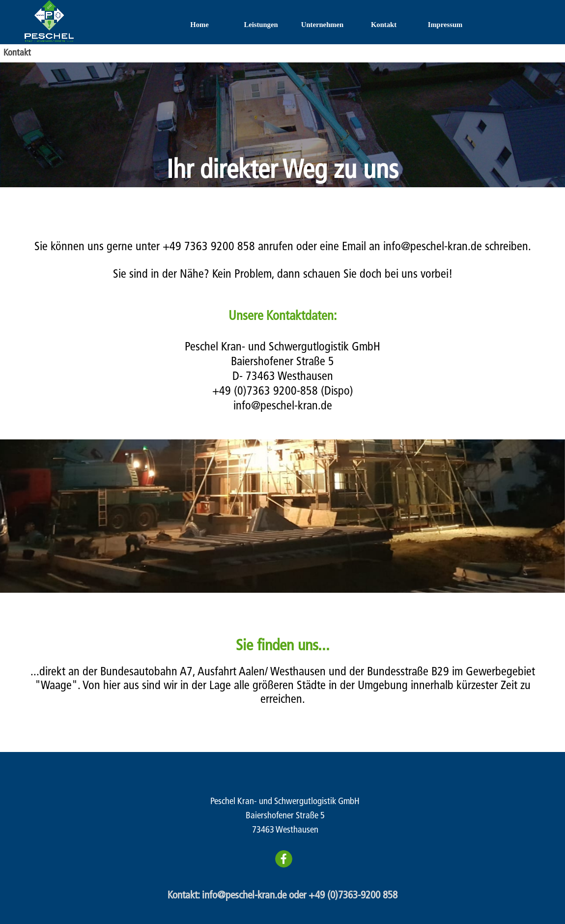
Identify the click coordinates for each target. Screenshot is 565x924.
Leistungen (261, 25)
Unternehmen (322, 25)
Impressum (445, 25)
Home (199, 25)
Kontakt (384, 25)
